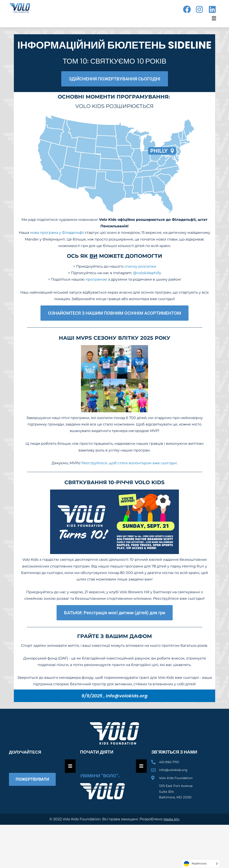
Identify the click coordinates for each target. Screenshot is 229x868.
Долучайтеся (26, 752)
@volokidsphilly (147, 273)
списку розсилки (140, 266)
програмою (96, 279)
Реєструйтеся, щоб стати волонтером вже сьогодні (129, 463)
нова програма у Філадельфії (57, 233)
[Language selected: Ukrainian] (201, 864)
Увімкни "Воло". (100, 776)
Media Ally (172, 819)
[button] (213, 18)
